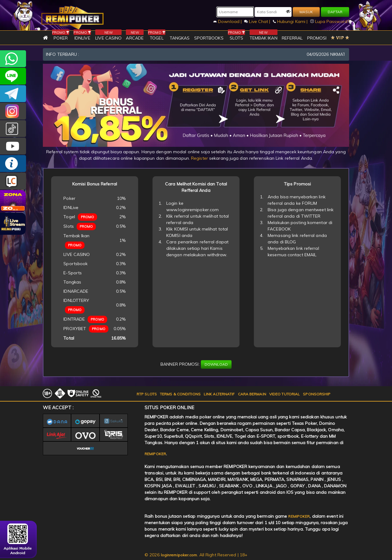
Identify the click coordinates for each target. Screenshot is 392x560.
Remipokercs (13, 94)
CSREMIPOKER (13, 111)
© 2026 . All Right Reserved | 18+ (196, 555)
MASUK (306, 12)
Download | (228, 21)
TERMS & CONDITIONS (180, 394)
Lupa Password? (330, 21)
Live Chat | (258, 21)
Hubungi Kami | (291, 21)
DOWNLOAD (216, 364)
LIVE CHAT (13, 181)
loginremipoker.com (179, 555)
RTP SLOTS (147, 394)
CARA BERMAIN (252, 394)
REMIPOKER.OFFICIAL (13, 146)
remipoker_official (13, 76)
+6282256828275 (13, 59)
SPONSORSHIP (317, 394)
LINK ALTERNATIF (219, 394)
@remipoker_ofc (13, 129)
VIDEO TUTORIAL (285, 394)
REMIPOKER (155, 454)
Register (200, 158)
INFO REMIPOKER (13, 164)
